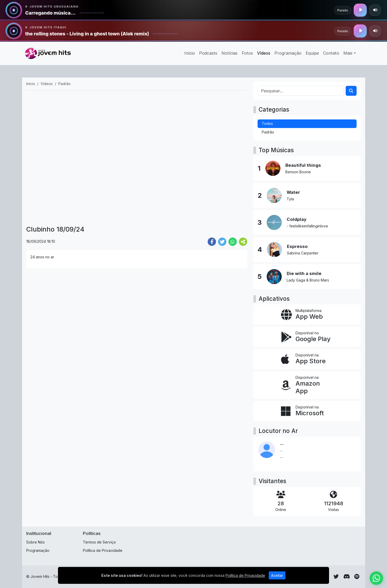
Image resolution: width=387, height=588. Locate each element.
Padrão (268, 132)
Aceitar (277, 575)
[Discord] (347, 577)
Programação (288, 53)
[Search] (351, 91)
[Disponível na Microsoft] (307, 411)
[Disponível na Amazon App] (307, 385)
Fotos (247, 53)
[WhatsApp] (376, 578)
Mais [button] (348, 53)
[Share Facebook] (212, 242)
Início (190, 53)
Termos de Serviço (99, 542)
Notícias (229, 53)
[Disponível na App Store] (307, 359)
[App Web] (307, 315)
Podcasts (208, 53)
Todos (267, 123)
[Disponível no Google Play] (307, 337)
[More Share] (243, 242)
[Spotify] (357, 577)
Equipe (312, 53)
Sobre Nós (35, 542)
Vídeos (264, 53)
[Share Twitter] (222, 242)
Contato (331, 53)
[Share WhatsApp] (233, 242)
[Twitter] (336, 577)
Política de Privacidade (103, 550)
